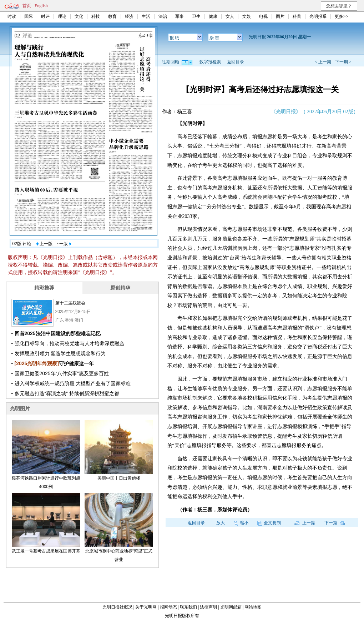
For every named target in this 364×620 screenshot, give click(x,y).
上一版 (44, 244)
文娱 (247, 16)
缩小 (241, 523)
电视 (263, 16)
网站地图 (253, 607)
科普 (297, 16)
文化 (79, 16)
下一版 (63, 244)
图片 (280, 16)
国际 (29, 16)
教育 (112, 16)
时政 (12, 16)
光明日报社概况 (117, 607)
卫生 (196, 16)
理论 (62, 16)
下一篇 (335, 523)
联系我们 (188, 607)
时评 (45, 16)
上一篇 (305, 523)
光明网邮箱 (231, 607)
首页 (27, 6)
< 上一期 (323, 62)
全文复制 (269, 523)
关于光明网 (146, 607)
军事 (180, 16)
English (41, 6)
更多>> (342, 16)
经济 (129, 16)
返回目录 (236, 62)
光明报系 (318, 16)
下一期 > (343, 62)
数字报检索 (210, 62)
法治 (163, 16)
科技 (96, 16)
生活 (146, 16)
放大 (221, 523)
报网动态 (168, 607)
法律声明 (208, 607)
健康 (213, 16)
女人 (230, 16)
